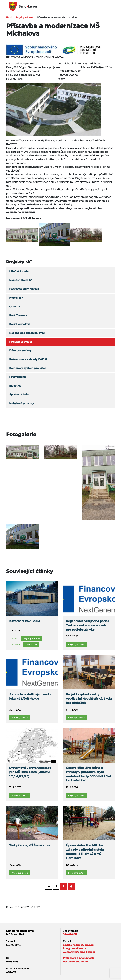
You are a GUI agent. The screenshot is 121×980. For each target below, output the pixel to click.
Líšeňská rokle (19, 271)
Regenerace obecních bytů (27, 333)
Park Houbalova (20, 324)
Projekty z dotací (24, 17)
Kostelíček (16, 298)
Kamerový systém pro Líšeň (28, 368)
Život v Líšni (31, 644)
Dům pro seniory (20, 350)
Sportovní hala (19, 394)
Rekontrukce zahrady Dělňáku (29, 359)
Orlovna (15, 307)
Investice (15, 386)
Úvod (9, 17)
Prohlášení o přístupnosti (79, 958)
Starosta (16, 644)
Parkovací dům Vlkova (24, 289)
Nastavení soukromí (75, 962)
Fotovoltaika (17, 377)
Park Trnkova (18, 315)
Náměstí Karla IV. (21, 280)
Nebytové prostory (22, 403)
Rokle (14, 639)
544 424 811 (70, 934)
